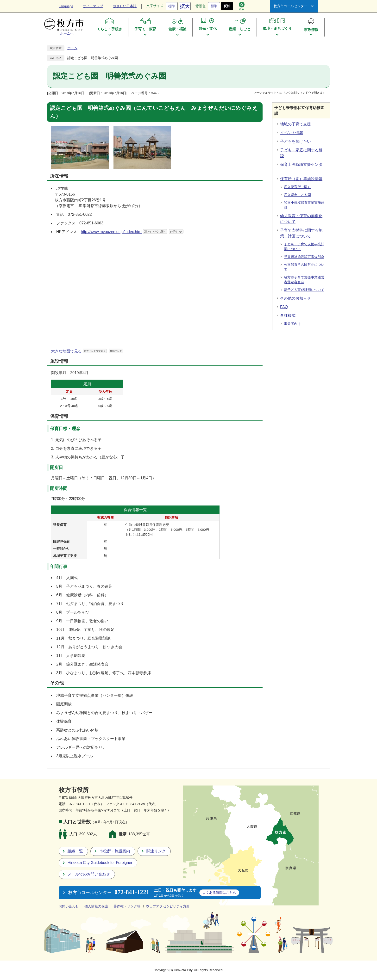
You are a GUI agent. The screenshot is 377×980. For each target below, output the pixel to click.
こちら (219, 893)
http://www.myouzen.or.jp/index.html (132, 232)
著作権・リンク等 (127, 906)
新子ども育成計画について (304, 290)
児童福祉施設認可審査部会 (304, 257)
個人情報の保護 (96, 906)
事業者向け (292, 324)
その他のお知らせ (295, 298)
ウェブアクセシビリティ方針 (168, 906)
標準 (172, 6)
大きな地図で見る (87, 351)
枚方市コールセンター (290, 6)
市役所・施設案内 (115, 851)
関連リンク (156, 851)
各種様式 (288, 316)
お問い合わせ (69, 906)
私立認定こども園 (297, 195)
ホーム (72, 48)
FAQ (284, 307)
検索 (242, 6)
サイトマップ (93, 6)
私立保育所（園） (297, 187)
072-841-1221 (80, 804)
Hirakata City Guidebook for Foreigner (100, 863)
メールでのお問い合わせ (89, 874)
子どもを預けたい (295, 141)
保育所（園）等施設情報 (301, 179)
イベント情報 (292, 133)
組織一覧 (75, 851)
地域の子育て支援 (295, 124)
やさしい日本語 (125, 6)
